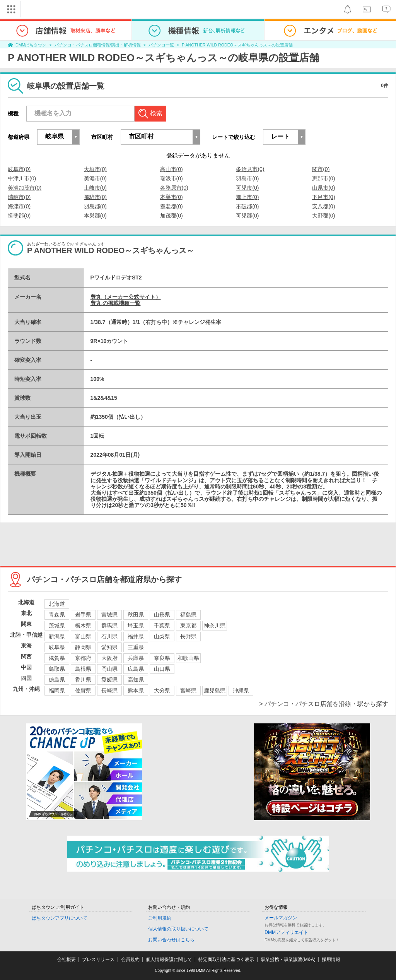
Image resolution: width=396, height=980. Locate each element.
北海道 (57, 604)
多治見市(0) (250, 169)
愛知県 (109, 647)
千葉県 (162, 625)
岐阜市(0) (19, 169)
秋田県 (136, 615)
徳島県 (57, 680)
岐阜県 (57, 647)
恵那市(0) (323, 178)
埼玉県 (136, 625)
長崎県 (109, 690)
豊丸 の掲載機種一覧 (116, 303)
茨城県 (57, 625)
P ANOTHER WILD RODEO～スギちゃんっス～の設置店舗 (237, 45)
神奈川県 (215, 625)
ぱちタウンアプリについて (60, 918)
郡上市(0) (247, 197)
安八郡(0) (323, 206)
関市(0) (321, 169)
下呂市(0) (323, 197)
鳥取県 (57, 669)
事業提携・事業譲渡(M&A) (288, 959)
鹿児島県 (215, 690)
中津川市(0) (22, 178)
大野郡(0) (323, 216)
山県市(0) (323, 188)
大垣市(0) (95, 169)
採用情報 (331, 959)
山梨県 (162, 636)
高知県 (136, 680)
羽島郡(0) (95, 206)
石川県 (109, 636)
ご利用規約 (160, 918)
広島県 (136, 669)
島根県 (83, 669)
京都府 (83, 658)
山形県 (162, 615)
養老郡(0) (172, 206)
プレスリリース (98, 959)
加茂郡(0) (172, 216)
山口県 (162, 669)
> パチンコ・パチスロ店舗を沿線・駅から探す (324, 704)
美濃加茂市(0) (25, 188)
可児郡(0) (247, 216)
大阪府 (109, 658)
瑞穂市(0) (19, 197)
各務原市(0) (174, 188)
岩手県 (83, 615)
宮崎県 (188, 690)
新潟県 (57, 636)
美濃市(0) (95, 178)
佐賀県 (83, 690)
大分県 (162, 690)
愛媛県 (109, 680)
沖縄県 (241, 690)
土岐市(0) (95, 188)
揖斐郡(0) (19, 216)
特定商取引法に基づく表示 (226, 959)
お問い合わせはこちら (171, 940)
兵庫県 (136, 658)
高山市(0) (172, 169)
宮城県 (109, 615)
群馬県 (109, 625)
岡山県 (109, 669)
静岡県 (83, 647)
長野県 (188, 636)
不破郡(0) (247, 206)
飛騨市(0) (95, 197)
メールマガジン (281, 918)
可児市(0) (247, 188)
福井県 (136, 636)
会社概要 (67, 959)
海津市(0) (19, 206)
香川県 (83, 680)
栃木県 (83, 625)
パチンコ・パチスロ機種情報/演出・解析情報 (98, 45)
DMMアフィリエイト (286, 932)
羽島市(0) (247, 178)
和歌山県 (188, 658)
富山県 (83, 636)
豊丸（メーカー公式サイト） (126, 297)
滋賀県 (57, 658)
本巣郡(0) (95, 216)
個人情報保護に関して (169, 959)
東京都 (188, 625)
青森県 (57, 615)
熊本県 (136, 690)
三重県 (136, 647)
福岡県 (57, 690)
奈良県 (162, 658)
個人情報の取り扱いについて (178, 929)
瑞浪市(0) (172, 178)
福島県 (188, 615)
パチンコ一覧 (161, 45)
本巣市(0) (172, 197)
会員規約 (130, 959)
